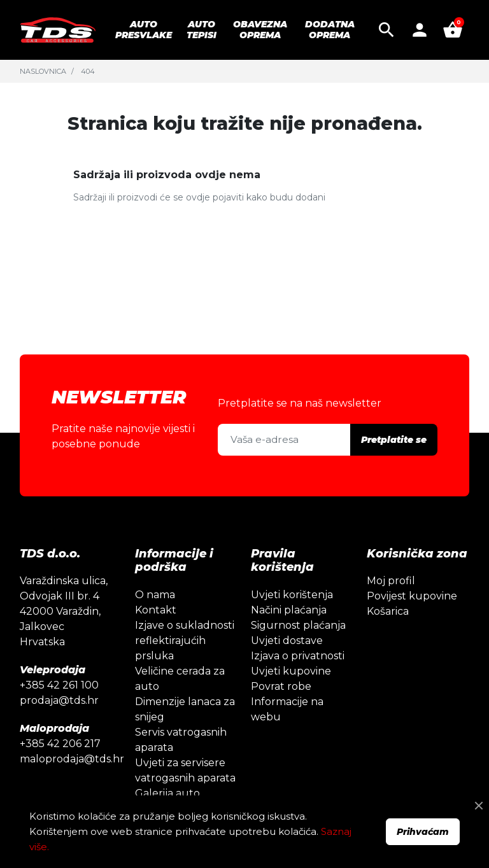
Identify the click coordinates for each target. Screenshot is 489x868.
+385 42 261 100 (59, 685)
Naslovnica (43, 71)
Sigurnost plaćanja (298, 625)
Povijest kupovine (412, 596)
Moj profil (391, 581)
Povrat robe (281, 686)
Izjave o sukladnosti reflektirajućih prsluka (185, 640)
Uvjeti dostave (287, 640)
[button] (386, 30)
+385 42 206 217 (60, 744)
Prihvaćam (423, 832)
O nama (155, 595)
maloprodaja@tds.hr (72, 759)
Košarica (388, 611)
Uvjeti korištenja (292, 595)
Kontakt (156, 610)
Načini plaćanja (289, 610)
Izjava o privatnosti (298, 656)
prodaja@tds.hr (59, 700)
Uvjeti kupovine (291, 671)
